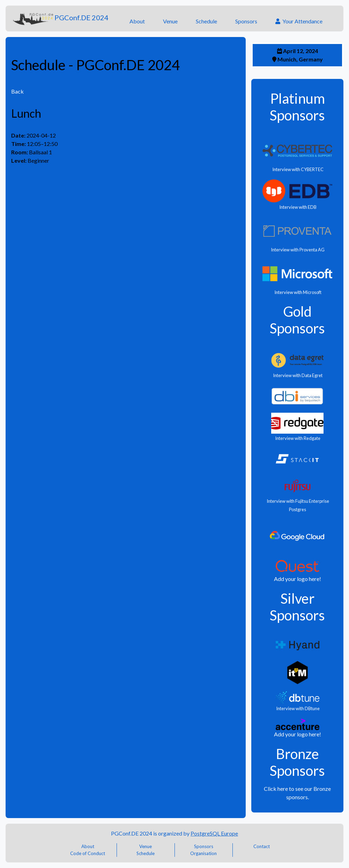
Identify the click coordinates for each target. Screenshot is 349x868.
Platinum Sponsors (297, 107)
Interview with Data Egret (297, 375)
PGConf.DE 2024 (60, 19)
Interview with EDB (298, 207)
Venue (170, 21)
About (137, 21)
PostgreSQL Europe (214, 833)
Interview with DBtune (298, 708)
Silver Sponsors (297, 607)
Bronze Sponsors (297, 762)
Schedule (206, 21)
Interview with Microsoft (298, 292)
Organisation (203, 853)
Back (17, 91)
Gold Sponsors (297, 320)
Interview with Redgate (297, 438)
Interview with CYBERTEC (298, 169)
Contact (262, 846)
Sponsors (246, 21)
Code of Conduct (88, 853)
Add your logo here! (298, 579)
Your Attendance (299, 21)
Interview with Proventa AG (297, 250)
